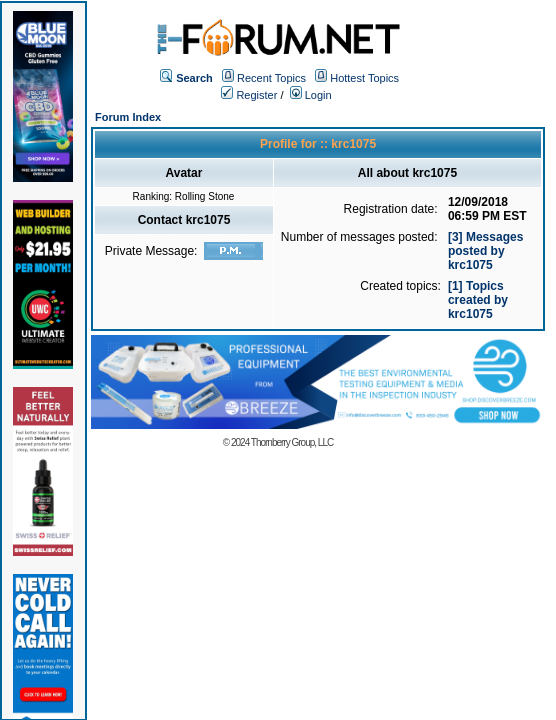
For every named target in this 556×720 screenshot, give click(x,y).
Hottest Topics (364, 78)
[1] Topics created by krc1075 (478, 300)
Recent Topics (271, 78)
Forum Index (128, 117)
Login (311, 95)
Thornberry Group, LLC (292, 442)
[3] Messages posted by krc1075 (485, 251)
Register (249, 95)
